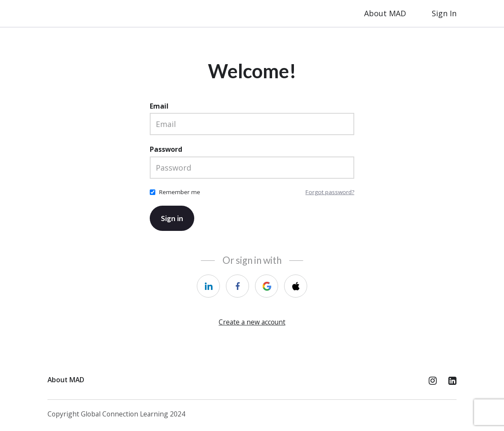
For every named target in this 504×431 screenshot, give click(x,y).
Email (159, 106)
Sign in (172, 218)
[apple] (296, 286)
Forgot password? (330, 192)
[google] (267, 286)
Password (166, 149)
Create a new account (252, 322)
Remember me (180, 192)
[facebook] (237, 286)
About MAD (385, 13)
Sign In (444, 13)
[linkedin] (208, 286)
